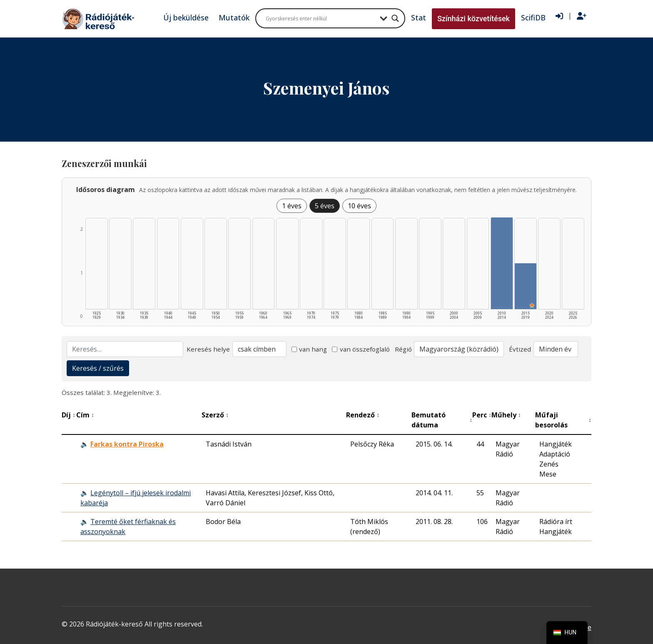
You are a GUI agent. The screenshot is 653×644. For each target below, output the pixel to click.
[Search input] (321, 18)
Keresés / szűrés (98, 368)
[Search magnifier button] (395, 18)
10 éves (359, 206)
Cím (85, 415)
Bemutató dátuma (442, 420)
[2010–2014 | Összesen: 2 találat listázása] (502, 263)
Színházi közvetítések (474, 19)
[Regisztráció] (582, 16)
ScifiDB (533, 17)
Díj (69, 415)
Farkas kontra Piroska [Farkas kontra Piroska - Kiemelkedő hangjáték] (127, 444)
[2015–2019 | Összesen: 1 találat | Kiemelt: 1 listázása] (526, 286)
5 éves (325, 206)
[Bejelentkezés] (559, 16)
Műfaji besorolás (563, 420)
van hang (309, 349)
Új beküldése (186, 17)
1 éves (292, 206)
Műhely (506, 415)
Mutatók (234, 17)
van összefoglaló (361, 349)
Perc (482, 415)
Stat (419, 17)
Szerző (215, 415)
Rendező (363, 415)
